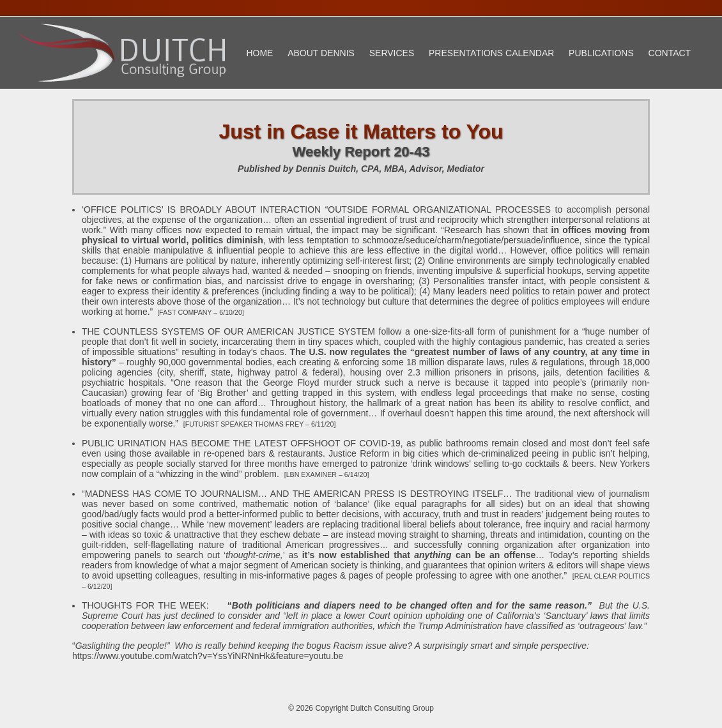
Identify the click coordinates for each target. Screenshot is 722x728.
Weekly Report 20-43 (361, 152)
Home (259, 53)
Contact (670, 53)
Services (392, 53)
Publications (601, 53)
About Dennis (321, 53)
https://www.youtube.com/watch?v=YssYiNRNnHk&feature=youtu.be (208, 656)
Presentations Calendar (491, 53)
